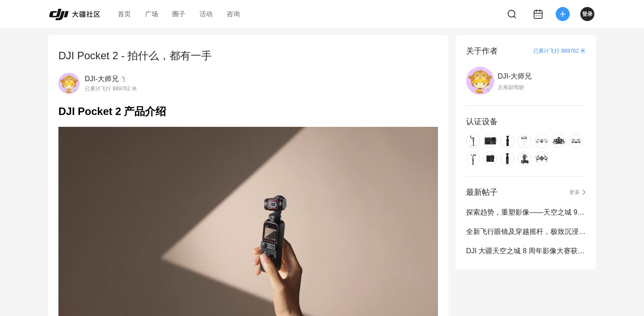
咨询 (233, 14)
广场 (152, 14)
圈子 (179, 14)
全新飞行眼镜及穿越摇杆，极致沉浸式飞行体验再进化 (526, 232)
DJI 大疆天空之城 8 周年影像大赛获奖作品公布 (526, 251)
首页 (124, 14)
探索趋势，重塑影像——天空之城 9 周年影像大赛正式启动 (526, 212)
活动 (206, 14)
